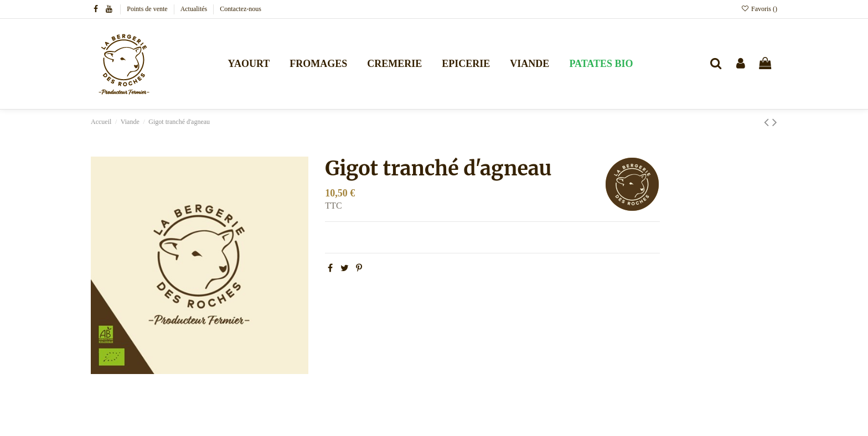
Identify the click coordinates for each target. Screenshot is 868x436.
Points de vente (148, 9)
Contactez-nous (241, 9)
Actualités (195, 9)
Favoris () (759, 9)
